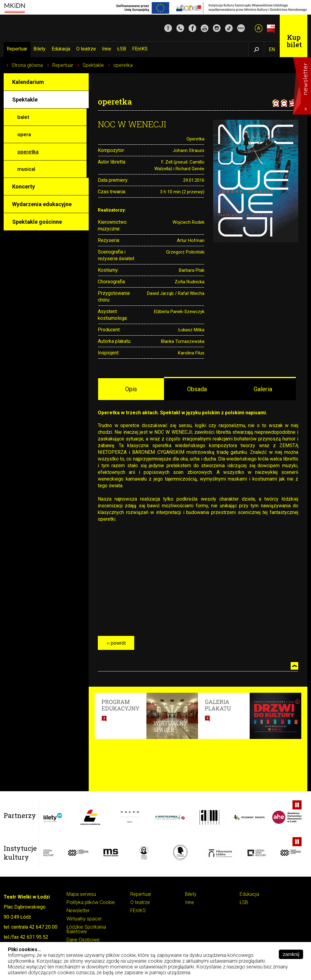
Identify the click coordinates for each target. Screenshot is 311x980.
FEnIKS (140, 49)
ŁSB (122, 49)
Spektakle (93, 65)
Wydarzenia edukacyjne (42, 204)
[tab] (131, 389)
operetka (123, 65)
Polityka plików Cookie (91, 903)
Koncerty (24, 186)
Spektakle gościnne (37, 222)
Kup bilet (294, 41)
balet (23, 117)
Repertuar (17, 49)
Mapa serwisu (81, 894)
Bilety (39, 49)
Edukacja (61, 49)
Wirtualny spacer (84, 919)
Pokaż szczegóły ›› (214, 973)
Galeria (263, 389)
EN (272, 49)
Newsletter (78, 911)
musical (26, 169)
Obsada (197, 389)
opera (24, 134)
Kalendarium (28, 82)
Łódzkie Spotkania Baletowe (86, 930)
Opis (131, 389)
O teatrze (86, 49)
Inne (107, 49)
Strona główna (27, 65)
